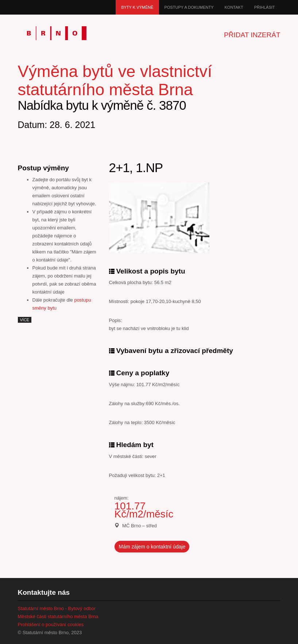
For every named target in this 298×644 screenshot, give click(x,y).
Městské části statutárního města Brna (58, 616)
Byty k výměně (137, 7)
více (25, 320)
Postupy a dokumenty (189, 7)
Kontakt (234, 7)
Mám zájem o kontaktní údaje (152, 547)
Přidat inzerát (252, 35)
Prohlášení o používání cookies (51, 624)
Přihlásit (265, 7)
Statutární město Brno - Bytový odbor (57, 608)
